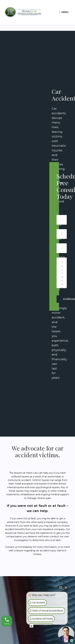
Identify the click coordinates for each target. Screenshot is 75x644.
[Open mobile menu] (64, 12)
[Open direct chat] (61, 587)
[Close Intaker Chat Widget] (66, 589)
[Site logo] (23, 12)
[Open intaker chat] (31, 626)
